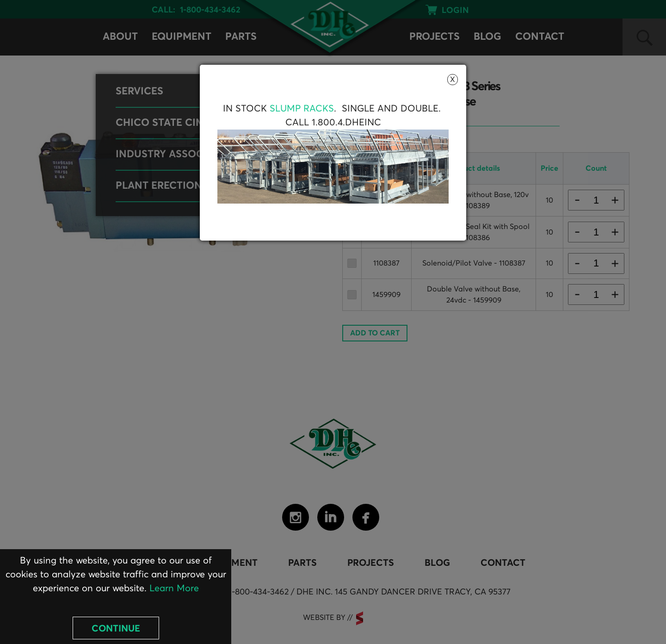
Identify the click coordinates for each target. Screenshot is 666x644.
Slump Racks (302, 109)
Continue (116, 629)
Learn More (174, 588)
